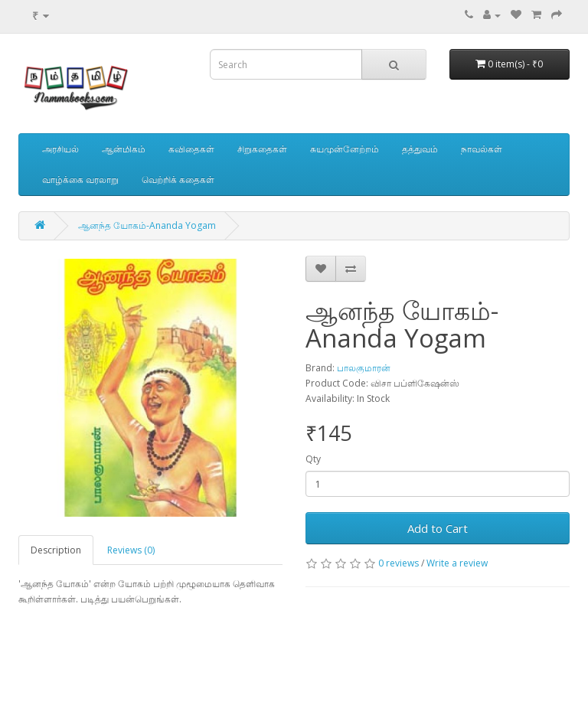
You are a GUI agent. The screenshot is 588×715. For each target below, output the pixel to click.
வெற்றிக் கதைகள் (178, 180)
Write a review (457, 563)
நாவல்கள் (482, 149)
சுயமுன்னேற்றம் (345, 149)
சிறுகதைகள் (262, 149)
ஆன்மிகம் (124, 149)
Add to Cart (438, 528)
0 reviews (399, 563)
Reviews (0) (131, 550)
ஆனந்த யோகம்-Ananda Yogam (147, 225)
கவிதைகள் (191, 149)
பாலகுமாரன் (364, 368)
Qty (313, 459)
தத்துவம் (420, 149)
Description (56, 550)
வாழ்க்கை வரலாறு (80, 180)
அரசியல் (60, 149)
